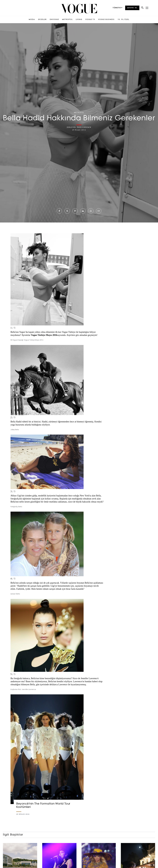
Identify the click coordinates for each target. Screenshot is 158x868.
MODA (32, 20)
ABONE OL (132, 8)
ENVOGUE (54, 20)
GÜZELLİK (42, 20)
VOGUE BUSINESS (106, 20)
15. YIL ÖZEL (123, 20)
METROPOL (67, 20)
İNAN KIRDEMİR (84, 127)
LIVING (79, 20)
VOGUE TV (90, 20)
